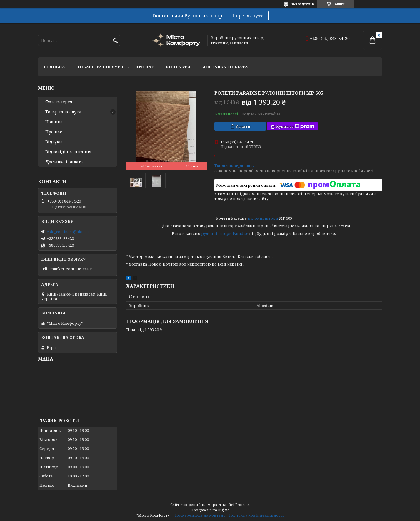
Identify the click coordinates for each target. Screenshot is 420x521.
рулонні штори (263, 218)
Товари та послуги (100, 67)
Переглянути (248, 16)
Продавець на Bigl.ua (210, 510)
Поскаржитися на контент (200, 515)
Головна (54, 67)
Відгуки (54, 142)
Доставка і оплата (225, 67)
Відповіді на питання (68, 152)
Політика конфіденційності (256, 515)
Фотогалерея (59, 102)
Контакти (178, 67)
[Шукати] (115, 41)
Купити (243, 126)
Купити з (295, 126)
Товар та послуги (63, 112)
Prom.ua (242, 505)
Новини (54, 122)
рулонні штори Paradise (225, 233)
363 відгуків (302, 4)
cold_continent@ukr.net (68, 232)
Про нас (145, 67)
